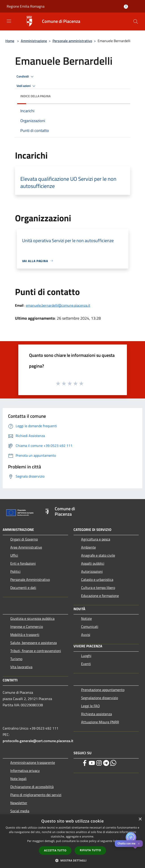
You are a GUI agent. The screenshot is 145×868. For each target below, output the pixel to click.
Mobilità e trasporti (25, 635)
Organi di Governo (24, 539)
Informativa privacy (25, 771)
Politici (15, 571)
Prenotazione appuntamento (103, 690)
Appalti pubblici (93, 563)
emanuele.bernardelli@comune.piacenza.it (58, 305)
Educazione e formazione (100, 596)
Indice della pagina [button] (35, 96)
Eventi (86, 664)
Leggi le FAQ (90, 706)
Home (10, 41)
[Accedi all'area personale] (126, 7)
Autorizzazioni (92, 571)
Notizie (86, 618)
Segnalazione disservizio (100, 698)
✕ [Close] (139, 844)
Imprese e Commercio (27, 627)
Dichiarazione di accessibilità (32, 787)
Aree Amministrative (26, 547)
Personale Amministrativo (30, 579)
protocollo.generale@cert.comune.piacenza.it (38, 741)
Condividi (26, 77)
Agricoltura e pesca (96, 539)
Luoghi (86, 656)
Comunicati (90, 627)
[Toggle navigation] (9, 21)
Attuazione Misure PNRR (100, 722)
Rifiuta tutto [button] (90, 850)
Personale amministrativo (72, 41)
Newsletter (19, 803)
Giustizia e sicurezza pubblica (32, 618)
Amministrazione (34, 41)
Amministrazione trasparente (33, 762)
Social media (20, 811)
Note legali (18, 779)
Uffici (14, 555)
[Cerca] (136, 22)
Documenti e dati (23, 588)
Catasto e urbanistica (97, 579)
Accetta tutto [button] (55, 850)
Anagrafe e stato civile (98, 555)
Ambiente (88, 547)
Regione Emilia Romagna (26, 6)
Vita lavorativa (21, 667)
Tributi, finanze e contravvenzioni (36, 651)
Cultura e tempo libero (98, 588)
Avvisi (86, 635)
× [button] (140, 819)
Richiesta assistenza (97, 714)
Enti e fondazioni (23, 563)
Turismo (16, 659)
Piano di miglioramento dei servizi (36, 795)
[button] (73, 860)
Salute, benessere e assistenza (34, 643)
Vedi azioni (27, 86)
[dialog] (72, 841)
